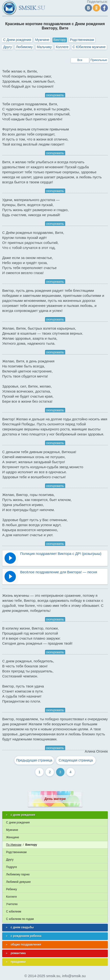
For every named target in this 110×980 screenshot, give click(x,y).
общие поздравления (26, 945)
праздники (18, 962)
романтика (18, 953)
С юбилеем (14, 912)
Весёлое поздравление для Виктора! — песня (59, 572)
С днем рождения (18, 822)
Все (80, 60)
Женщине (12, 837)
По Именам (14, 845)
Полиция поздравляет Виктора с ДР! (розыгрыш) (61, 554)
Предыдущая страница (34, 760)
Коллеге (62, 47)
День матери (55, 799)
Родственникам (82, 40)
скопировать (55, 95)
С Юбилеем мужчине (89, 47)
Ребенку (11, 889)
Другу (7, 47)
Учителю (12, 904)
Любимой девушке (18, 882)
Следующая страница (76, 760)
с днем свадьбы (22, 927)
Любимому (24, 47)
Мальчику (44, 47)
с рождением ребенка (26, 936)
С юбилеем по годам (20, 919)
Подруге (11, 867)
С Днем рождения (17, 40)
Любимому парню (18, 874)
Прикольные (99, 60)
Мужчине (42, 40)
